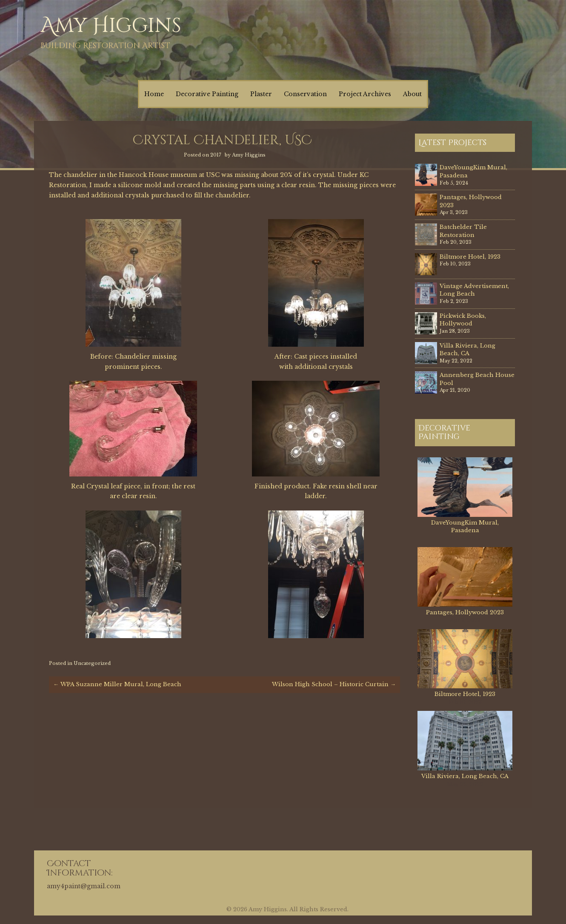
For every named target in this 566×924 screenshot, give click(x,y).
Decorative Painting (207, 94)
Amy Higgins (111, 26)
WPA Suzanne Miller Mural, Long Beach (117, 684)
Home (154, 94)
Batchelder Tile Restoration (463, 231)
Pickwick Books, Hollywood (463, 320)
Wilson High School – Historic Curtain (334, 684)
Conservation (305, 94)
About (412, 94)
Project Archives (365, 94)
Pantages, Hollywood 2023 (465, 612)
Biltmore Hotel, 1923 (470, 257)
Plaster (261, 94)
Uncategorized (92, 663)
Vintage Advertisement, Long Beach (474, 290)
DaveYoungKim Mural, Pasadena (465, 527)
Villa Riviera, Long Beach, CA (467, 350)
